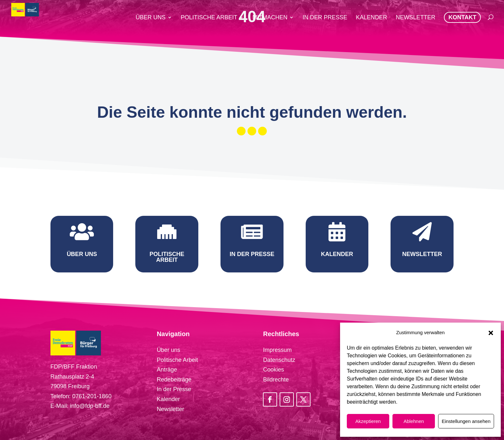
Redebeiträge (174, 380)
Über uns (169, 350)
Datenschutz (279, 360)
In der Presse (174, 389)
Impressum (277, 350)
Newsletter (171, 409)
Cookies (273, 370)
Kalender (168, 399)
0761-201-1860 (92, 396)
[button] (491, 333)
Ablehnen (414, 421)
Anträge (167, 370)
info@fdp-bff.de (90, 406)
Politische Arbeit (177, 360)
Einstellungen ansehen (466, 421)
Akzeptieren (368, 421)
